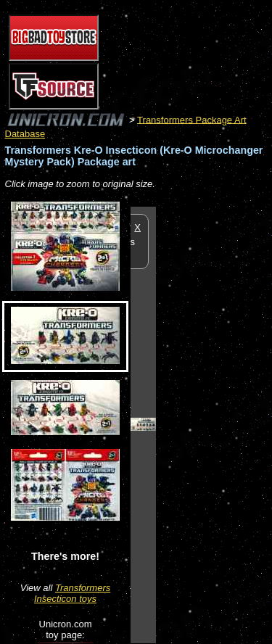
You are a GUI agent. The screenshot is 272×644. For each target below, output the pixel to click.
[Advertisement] (214, 424)
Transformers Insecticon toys (72, 593)
